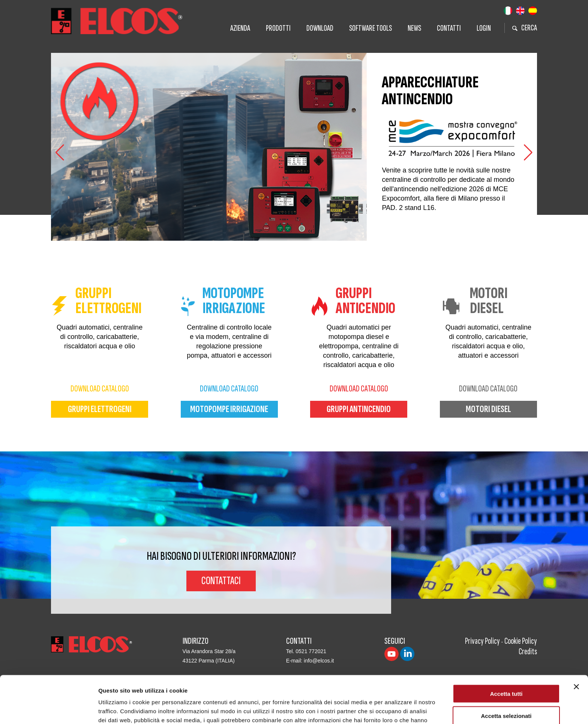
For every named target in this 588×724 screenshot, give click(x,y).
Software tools (370, 28)
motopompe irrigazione (229, 409)
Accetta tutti (506, 649)
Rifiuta (506, 693)
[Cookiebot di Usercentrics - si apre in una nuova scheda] (49, 709)
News (414, 28)
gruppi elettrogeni (100, 409)
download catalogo (100, 389)
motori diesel (488, 409)
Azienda (240, 28)
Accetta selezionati (506, 671)
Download (320, 28)
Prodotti (278, 28)
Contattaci (221, 581)
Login (484, 28)
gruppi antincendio (359, 409)
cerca (525, 28)
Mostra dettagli (394, 709)
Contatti (449, 28)
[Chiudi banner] (576, 642)
